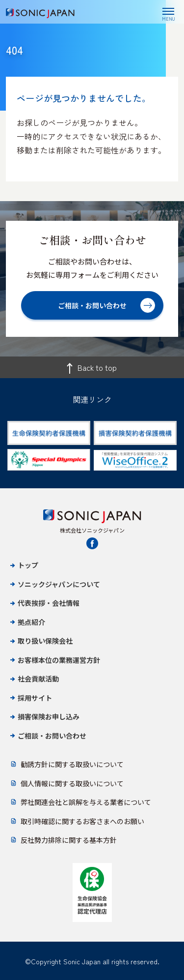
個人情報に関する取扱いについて (72, 783)
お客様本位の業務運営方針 (59, 660)
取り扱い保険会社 (45, 641)
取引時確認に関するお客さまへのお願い (82, 821)
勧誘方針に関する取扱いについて (72, 764)
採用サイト (35, 698)
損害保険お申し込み (49, 716)
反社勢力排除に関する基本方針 (69, 840)
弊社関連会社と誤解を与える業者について (86, 802)
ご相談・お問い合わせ (52, 736)
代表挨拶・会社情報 (49, 603)
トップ (28, 565)
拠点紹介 (31, 622)
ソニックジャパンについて (59, 584)
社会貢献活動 (38, 679)
